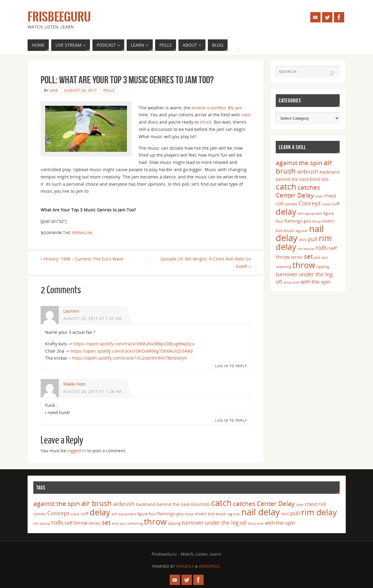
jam (238, 108)
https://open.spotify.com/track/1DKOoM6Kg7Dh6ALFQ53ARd (132, 351)
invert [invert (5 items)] (328, 221)
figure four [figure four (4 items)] (147, 514)
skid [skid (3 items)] (317, 257)
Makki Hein (75, 384)
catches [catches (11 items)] (309, 187)
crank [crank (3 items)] (326, 204)
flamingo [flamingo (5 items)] (293, 221)
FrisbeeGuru (59, 17)
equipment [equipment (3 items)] (313, 214)
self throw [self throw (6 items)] (76, 523)
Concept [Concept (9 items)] (310, 203)
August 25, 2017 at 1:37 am (93, 318)
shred (206, 122)
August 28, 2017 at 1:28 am (93, 391)
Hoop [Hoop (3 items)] (316, 221)
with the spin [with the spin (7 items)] (316, 282)
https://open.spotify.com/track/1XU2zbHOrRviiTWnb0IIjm (129, 358)
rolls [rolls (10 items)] (321, 248)
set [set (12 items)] (308, 256)
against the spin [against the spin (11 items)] (299, 163)
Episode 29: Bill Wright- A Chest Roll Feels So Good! (206, 262)
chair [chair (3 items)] (319, 196)
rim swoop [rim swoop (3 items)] (306, 249)
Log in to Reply (231, 366)
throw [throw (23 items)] (304, 265)
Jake (54, 90)
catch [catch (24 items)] (286, 186)
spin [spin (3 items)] (325, 257)
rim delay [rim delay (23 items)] (319, 512)
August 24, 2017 (81, 90)
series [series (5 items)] (297, 257)
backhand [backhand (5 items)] (330, 172)
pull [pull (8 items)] (313, 239)
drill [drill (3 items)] (301, 214)
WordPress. (210, 566)
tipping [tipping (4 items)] (323, 267)
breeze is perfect (209, 108)
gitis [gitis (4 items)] (307, 221)
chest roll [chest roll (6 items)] (315, 504)
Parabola (185, 566)
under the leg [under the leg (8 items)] (316, 274)
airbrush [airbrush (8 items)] (308, 171)
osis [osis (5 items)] (303, 239)
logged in (77, 451)
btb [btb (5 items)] (325, 179)
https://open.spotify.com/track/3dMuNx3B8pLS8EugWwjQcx (134, 344)
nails (246, 115)
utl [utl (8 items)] (279, 281)
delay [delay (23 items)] (286, 212)
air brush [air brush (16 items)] (97, 503)
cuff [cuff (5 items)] (336, 204)
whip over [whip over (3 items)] (291, 282)
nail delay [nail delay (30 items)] (261, 512)
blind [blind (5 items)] (315, 179)
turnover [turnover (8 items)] (287, 274)
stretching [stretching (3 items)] (283, 267)
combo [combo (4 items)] (291, 204)
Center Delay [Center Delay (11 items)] (295, 195)
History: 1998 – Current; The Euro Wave (82, 259)
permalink (82, 233)
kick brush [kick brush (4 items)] (285, 231)
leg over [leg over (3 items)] (302, 231)
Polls (109, 90)
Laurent (71, 311)
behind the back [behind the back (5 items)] (292, 179)
